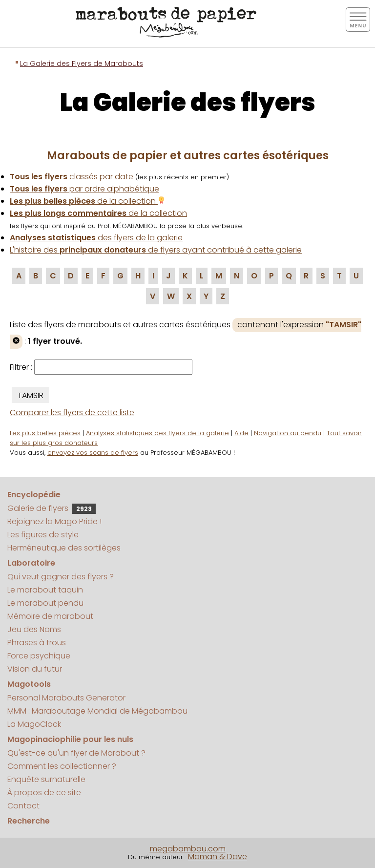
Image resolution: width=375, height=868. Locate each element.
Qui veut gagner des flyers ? (61, 577)
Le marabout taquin (45, 590)
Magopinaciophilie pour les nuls (70, 739)
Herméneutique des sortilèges (64, 548)
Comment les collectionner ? (62, 766)
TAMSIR (31, 395)
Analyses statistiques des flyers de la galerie (157, 433)
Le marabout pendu (45, 603)
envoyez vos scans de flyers (93, 453)
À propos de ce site (44, 793)
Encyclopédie (34, 495)
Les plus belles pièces (45, 433)
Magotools (29, 684)
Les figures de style (43, 535)
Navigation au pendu (288, 433)
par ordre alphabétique (84, 189)
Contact (23, 806)
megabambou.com (188, 849)
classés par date (72, 177)
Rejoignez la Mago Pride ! (54, 521)
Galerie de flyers (52, 508)
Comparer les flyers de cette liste (72, 413)
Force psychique (39, 656)
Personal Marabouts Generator (66, 698)
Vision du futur (35, 669)
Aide (241, 433)
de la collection (87, 201)
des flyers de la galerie (96, 238)
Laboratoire (31, 563)
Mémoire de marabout (50, 616)
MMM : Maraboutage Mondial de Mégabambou (97, 711)
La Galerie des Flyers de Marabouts (82, 64)
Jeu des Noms (34, 629)
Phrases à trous (37, 643)
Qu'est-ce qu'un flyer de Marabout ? (76, 753)
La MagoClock (34, 724)
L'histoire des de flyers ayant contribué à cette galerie (156, 250)
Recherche (29, 821)
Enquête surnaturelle (46, 779)
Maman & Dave (218, 857)
